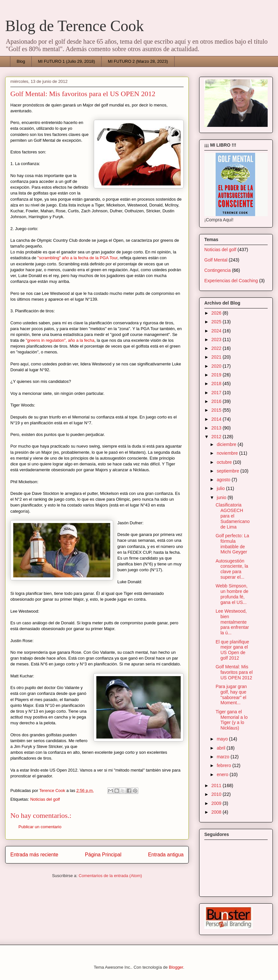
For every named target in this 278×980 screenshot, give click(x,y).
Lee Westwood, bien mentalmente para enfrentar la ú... (232, 622)
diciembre (227, 444)
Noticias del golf (45, 799)
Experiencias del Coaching (231, 281)
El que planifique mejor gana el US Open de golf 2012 (232, 650)
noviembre (228, 453)
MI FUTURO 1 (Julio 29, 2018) (67, 61)
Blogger (176, 967)
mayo (223, 739)
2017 (217, 393)
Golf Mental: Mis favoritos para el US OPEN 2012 (234, 672)
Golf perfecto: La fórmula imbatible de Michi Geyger (232, 544)
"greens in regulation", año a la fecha (60, 340)
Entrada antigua (166, 855)
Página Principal (103, 855)
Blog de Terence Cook (75, 26)
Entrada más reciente (34, 855)
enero (223, 774)
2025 (217, 322)
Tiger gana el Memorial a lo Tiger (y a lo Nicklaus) (232, 720)
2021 (217, 357)
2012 (217, 437)
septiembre (228, 471)
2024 (217, 331)
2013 (217, 428)
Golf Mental (216, 260)
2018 (217, 384)
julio (221, 488)
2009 (217, 803)
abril (221, 748)
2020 (217, 366)
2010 (217, 794)
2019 (217, 375)
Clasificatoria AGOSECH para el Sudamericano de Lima (233, 516)
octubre (225, 462)
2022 (217, 348)
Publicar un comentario (40, 827)
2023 (217, 340)
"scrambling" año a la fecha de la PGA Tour (77, 258)
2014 (217, 419)
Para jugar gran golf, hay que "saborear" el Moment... (231, 695)
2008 (217, 812)
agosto (224, 480)
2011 (217, 785)
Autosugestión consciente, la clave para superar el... (232, 569)
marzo (224, 757)
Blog (21, 61)
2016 (217, 401)
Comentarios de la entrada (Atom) (110, 876)
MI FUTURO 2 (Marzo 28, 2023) (138, 61)
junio (222, 497)
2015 (217, 410)
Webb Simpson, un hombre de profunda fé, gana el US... (232, 594)
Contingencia (218, 270)
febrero (224, 765)
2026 (217, 313)
